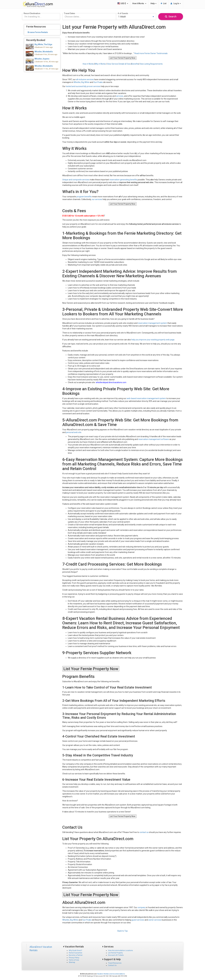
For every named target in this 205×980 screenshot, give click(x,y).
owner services (155, 920)
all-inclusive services (85, 79)
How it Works (139, 3)
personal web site (74, 432)
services (120, 96)
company (142, 907)
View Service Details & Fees (119, 64)
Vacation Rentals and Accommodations (111, 974)
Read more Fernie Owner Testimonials (151, 53)
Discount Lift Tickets (116, 955)
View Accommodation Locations (120, 950)
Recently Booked (36, 40)
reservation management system (152, 323)
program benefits (84, 197)
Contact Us (112, 965)
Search (171, 16)
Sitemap (72, 962)
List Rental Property (115, 953)
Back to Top (123, 931)
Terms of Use (74, 960)
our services (97, 199)
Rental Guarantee (75, 953)
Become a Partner (76, 955)
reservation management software (154, 439)
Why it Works (100, 64)
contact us (144, 832)
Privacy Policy (74, 958)
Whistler (77, 82)
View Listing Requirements (151, 64)
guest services (138, 920)
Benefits (135, 64)
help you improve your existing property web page (153, 340)
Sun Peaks (98, 82)
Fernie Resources (36, 27)
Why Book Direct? (75, 950)
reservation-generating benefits (123, 180)
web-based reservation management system (146, 398)
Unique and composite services (76, 180)
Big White (85, 82)
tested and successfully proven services (83, 86)
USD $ (123, 3)
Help (153, 3)
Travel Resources (115, 963)
